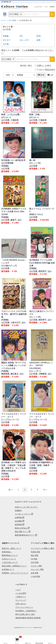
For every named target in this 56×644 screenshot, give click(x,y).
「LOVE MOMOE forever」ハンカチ (14, 261)
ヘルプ (46, 7)
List (50, 75)
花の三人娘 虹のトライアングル (42, 313)
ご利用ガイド (21, 597)
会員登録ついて (8, 569)
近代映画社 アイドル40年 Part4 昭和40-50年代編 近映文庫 (42, 263)
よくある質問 (21, 593)
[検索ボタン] (52, 14)
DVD (39, 36)
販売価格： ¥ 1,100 (10, 123)
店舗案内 (18, 511)
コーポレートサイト (23, 514)
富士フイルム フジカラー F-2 (42, 210)
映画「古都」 (35, 114)
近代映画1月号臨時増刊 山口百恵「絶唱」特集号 (41, 464)
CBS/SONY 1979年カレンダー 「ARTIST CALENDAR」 (41, 365)
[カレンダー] (35, 371)
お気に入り (28, 643)
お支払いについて (9, 559)
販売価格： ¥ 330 (37, 169)
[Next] (45, 490)
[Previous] (11, 490)
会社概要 (18, 521)
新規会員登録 (39, 643)
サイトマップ (21, 600)
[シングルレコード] (10, 420)
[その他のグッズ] (9, 266)
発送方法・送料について (11, 548)
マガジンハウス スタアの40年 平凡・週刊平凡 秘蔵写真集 (14, 314)
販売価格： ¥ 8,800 (38, 377)
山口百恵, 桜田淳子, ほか (40, 271)
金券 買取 (35, 573)
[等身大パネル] (36, 214)
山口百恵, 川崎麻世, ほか (40, 374)
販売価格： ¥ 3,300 (10, 425)
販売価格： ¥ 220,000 (39, 220)
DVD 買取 (35, 562)
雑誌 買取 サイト (21, 532)
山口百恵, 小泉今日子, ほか (13, 323)
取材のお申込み (21, 528)
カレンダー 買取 (37, 569)
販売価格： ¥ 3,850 (10, 377)
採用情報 (18, 525)
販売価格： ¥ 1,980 (10, 223)
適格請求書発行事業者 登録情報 (28, 618)
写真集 (6, 36)
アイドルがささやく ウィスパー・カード (14, 415)
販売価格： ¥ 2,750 (38, 274)
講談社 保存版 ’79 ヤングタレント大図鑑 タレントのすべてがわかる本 (14, 365)
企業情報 (18, 518)
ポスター (7, 40)
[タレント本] (35, 163)
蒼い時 (32, 160)
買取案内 (52, 7)
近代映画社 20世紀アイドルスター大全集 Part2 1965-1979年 (14, 212)
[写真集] (5, 166)
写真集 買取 (35, 552)
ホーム (3, 20)
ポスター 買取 (36, 566)
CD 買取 (34, 559)
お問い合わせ (21, 604)
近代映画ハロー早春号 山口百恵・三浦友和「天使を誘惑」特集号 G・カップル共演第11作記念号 (14, 467)
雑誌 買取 (35, 555)
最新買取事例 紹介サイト (25, 535)
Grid (41, 75)
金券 (38, 40)
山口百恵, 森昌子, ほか (11, 220)
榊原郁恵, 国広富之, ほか (12, 374)
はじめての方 (38, 7)
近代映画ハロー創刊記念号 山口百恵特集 (13, 162)
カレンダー (25, 40)
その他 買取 (35, 576)
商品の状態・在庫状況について (14, 566)
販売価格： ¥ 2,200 (10, 325)
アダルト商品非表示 (45, 70)
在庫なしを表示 (43, 66)
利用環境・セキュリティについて (15, 573)
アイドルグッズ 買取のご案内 (43, 548)
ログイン (50, 643)
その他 (6, 44)
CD (21, 36)
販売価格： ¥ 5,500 (10, 171)
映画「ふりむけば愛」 (11, 114)
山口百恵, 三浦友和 (10, 120)
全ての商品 (12, 20)
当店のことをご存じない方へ (26, 507)
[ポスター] (6, 117)
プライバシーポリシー (24, 607)
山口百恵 (5, 169)
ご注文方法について (10, 562)
